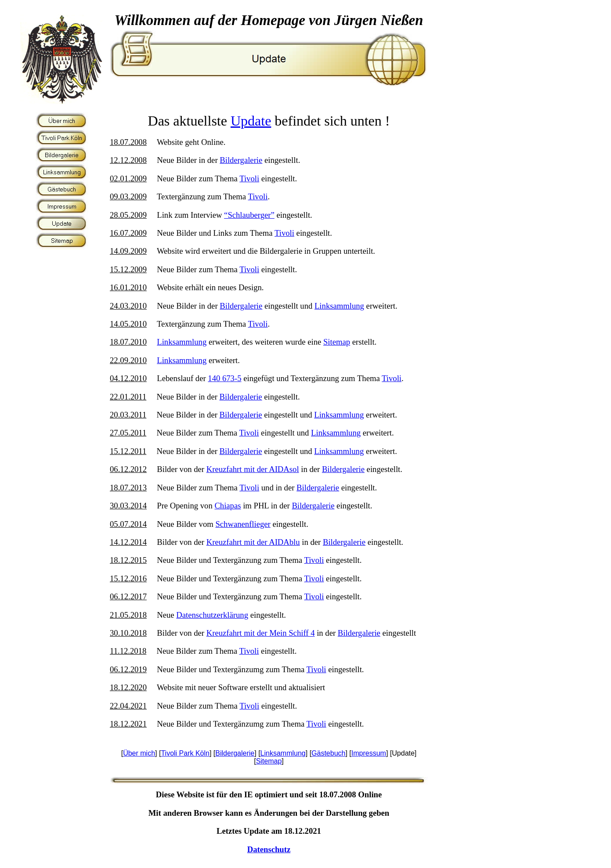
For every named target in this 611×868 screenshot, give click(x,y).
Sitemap (337, 342)
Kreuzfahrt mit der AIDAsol (253, 469)
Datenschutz (269, 849)
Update (251, 121)
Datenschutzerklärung (212, 615)
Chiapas (228, 506)
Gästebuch (328, 753)
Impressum (369, 753)
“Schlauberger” (249, 215)
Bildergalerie (241, 160)
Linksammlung (339, 306)
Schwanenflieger (243, 524)
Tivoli (249, 178)
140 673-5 (224, 378)
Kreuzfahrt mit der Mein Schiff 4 (261, 633)
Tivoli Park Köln (185, 753)
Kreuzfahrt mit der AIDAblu (253, 542)
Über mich (139, 753)
